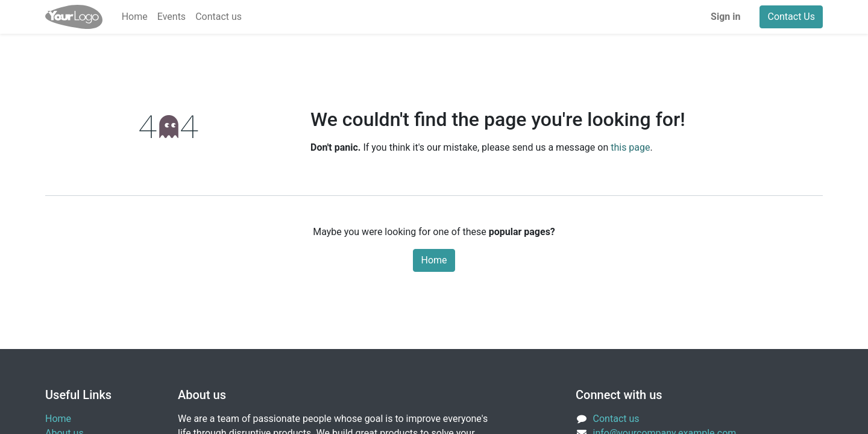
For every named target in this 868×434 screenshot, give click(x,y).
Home (434, 260)
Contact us (616, 419)
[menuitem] (135, 17)
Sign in (725, 17)
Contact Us (791, 17)
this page (630, 147)
